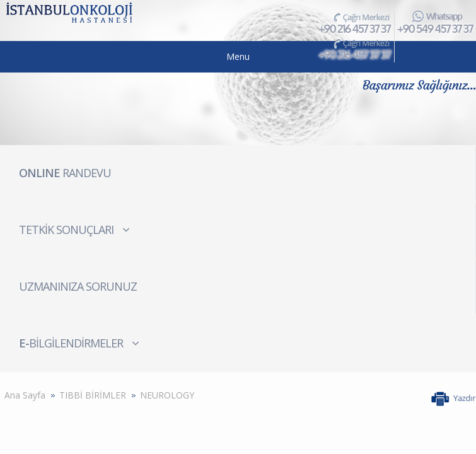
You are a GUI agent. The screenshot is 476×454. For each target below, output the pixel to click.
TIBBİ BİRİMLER (93, 395)
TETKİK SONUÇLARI (74, 230)
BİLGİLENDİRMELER (79, 343)
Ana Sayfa (25, 395)
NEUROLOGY (167, 395)
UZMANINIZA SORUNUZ (78, 286)
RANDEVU (65, 173)
